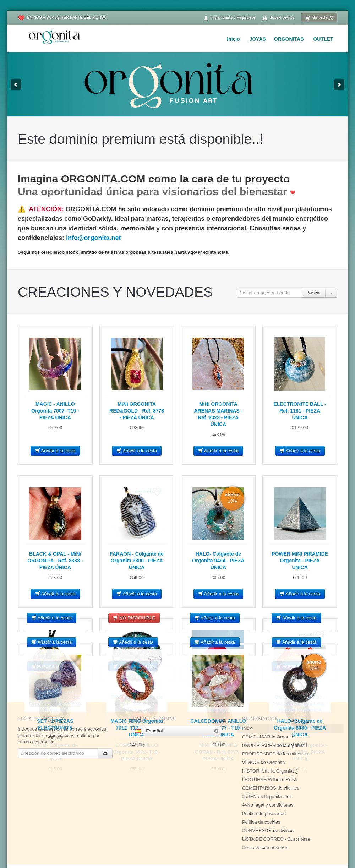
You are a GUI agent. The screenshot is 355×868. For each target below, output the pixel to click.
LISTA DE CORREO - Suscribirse (276, 815)
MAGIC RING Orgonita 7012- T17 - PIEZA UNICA (137, 728)
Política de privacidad (264, 789)
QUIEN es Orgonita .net (266, 772)
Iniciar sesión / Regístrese (229, 18)
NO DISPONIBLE (134, 618)
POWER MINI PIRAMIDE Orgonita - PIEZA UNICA (300, 561)
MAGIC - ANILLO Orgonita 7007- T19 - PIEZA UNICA (55, 411)
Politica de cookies (261, 798)
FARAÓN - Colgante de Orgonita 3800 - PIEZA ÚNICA (137, 561)
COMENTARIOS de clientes (271, 764)
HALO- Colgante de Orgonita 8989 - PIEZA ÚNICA (300, 728)
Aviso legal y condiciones (268, 781)
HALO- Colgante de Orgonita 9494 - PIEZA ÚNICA (218, 561)
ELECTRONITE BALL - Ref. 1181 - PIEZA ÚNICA (300, 411)
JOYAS (258, 39)
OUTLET (323, 39)
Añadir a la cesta (55, 451)
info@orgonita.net (94, 238)
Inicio (233, 39)
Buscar (314, 293)
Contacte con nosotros (265, 823)
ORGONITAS (289, 39)
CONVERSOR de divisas (268, 806)
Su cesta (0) (319, 18)
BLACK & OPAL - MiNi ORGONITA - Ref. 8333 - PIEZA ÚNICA (55, 561)
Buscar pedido (278, 18)
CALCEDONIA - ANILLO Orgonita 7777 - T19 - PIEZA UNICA (218, 728)
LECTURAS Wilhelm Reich (270, 755)
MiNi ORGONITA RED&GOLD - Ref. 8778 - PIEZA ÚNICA (137, 411)
